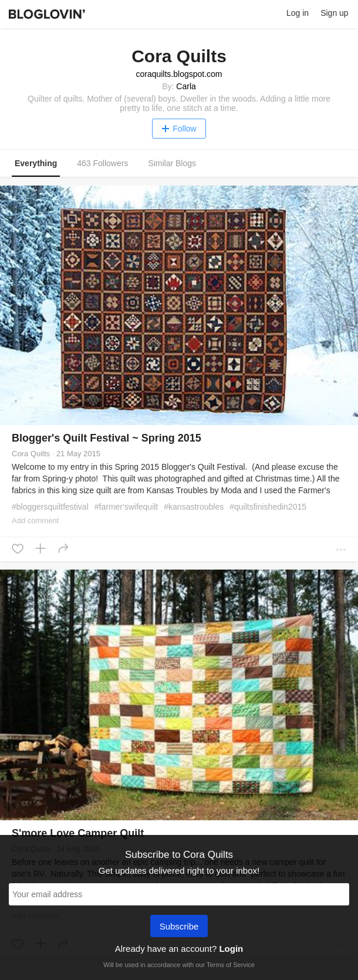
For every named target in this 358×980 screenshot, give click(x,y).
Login (231, 949)
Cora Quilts (31, 454)
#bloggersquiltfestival (50, 507)
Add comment (35, 521)
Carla (186, 86)
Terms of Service (231, 965)
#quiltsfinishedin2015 (268, 507)
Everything (36, 163)
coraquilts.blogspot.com (179, 74)
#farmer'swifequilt (126, 507)
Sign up (334, 13)
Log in (298, 13)
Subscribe (179, 927)
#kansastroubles (194, 507)
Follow (179, 129)
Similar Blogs (172, 163)
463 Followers (102, 163)
